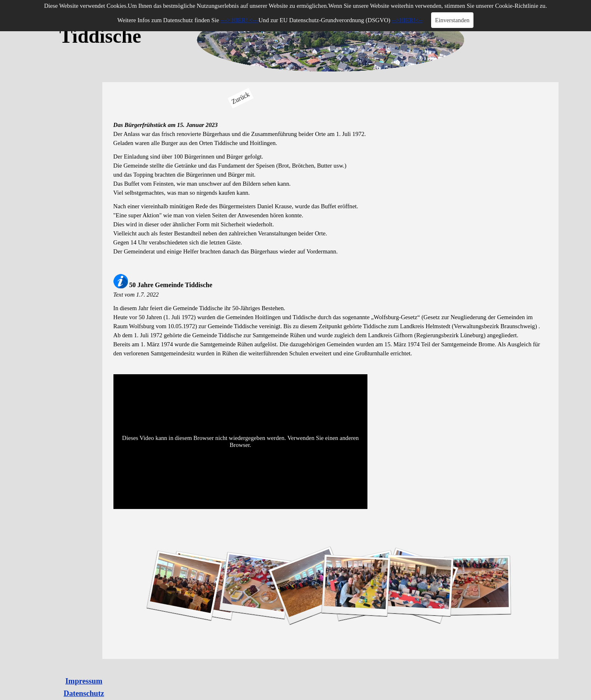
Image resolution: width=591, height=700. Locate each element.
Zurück (240, 98)
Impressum (84, 681)
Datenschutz (84, 693)
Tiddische (100, 36)
